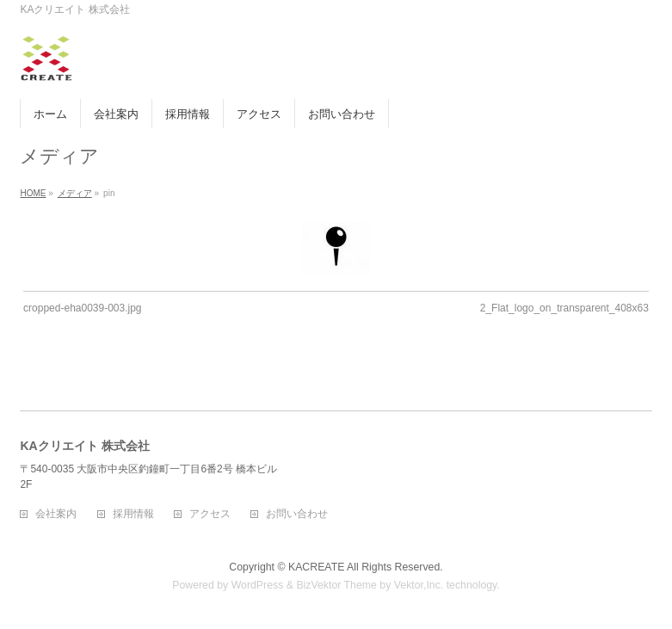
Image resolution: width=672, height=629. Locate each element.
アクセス (210, 514)
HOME (33, 193)
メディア (75, 193)
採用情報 (133, 514)
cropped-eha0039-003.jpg (82, 308)
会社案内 (56, 514)
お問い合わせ (297, 514)
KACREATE (316, 567)
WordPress (258, 585)
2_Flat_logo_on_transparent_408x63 (564, 308)
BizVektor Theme (336, 585)
